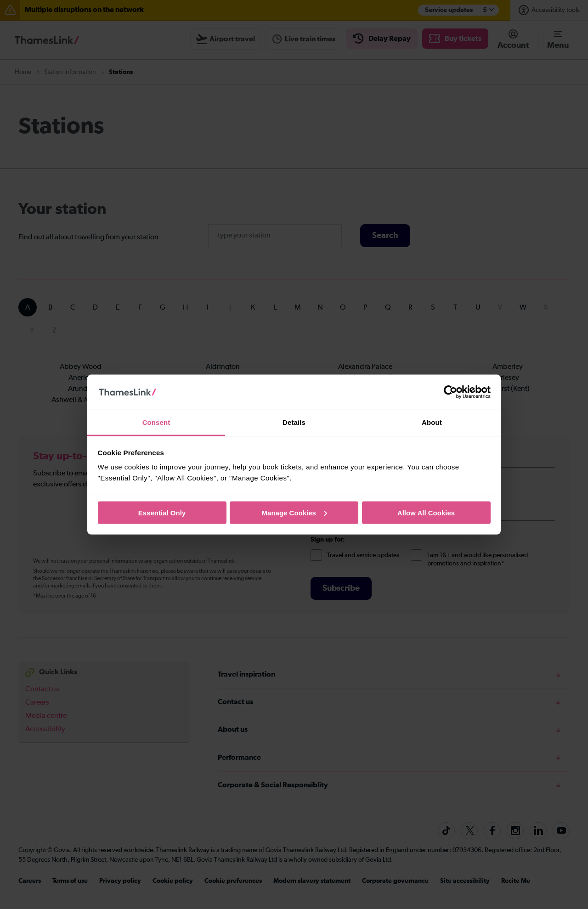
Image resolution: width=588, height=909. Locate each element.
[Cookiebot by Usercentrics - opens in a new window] (450, 392)
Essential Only (162, 512)
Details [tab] (294, 422)
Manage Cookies (294, 512)
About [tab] (432, 422)
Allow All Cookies (426, 512)
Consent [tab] (156, 422)
